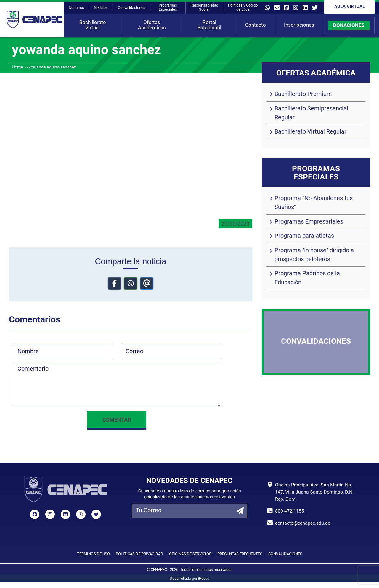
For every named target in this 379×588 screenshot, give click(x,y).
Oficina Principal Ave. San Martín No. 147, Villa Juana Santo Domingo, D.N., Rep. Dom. (315, 492)
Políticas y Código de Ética (243, 8)
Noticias (101, 8)
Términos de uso (93, 554)
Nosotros (76, 8)
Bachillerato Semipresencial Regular (311, 113)
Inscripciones (299, 25)
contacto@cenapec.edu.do (303, 523)
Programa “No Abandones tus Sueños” (314, 203)
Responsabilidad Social (204, 8)
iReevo (204, 579)
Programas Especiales (168, 8)
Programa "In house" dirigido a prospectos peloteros (314, 255)
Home (17, 67)
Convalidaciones (132, 8)
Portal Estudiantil (209, 25)
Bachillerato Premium (303, 94)
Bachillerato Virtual (93, 25)
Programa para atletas (304, 236)
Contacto (256, 25)
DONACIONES (349, 26)
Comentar (117, 420)
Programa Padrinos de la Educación (307, 278)
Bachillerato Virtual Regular (310, 132)
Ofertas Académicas (152, 25)
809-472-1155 (290, 511)
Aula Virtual (350, 7)
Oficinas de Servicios (190, 554)
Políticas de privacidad (139, 554)
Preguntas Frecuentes (240, 554)
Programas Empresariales (309, 222)
